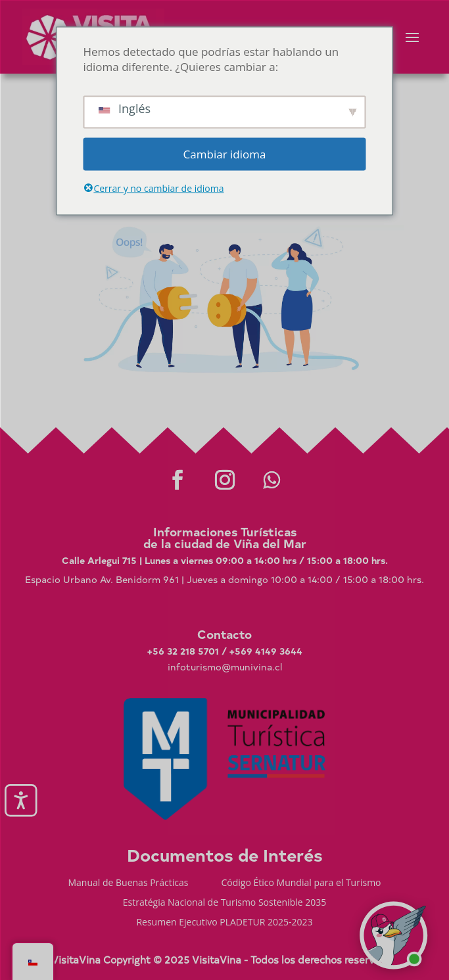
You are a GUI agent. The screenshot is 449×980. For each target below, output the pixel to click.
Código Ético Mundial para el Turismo (301, 883)
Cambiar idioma (225, 154)
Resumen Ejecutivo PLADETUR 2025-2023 (224, 923)
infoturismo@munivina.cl (225, 667)
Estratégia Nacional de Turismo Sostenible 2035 (225, 903)
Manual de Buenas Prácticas (128, 883)
